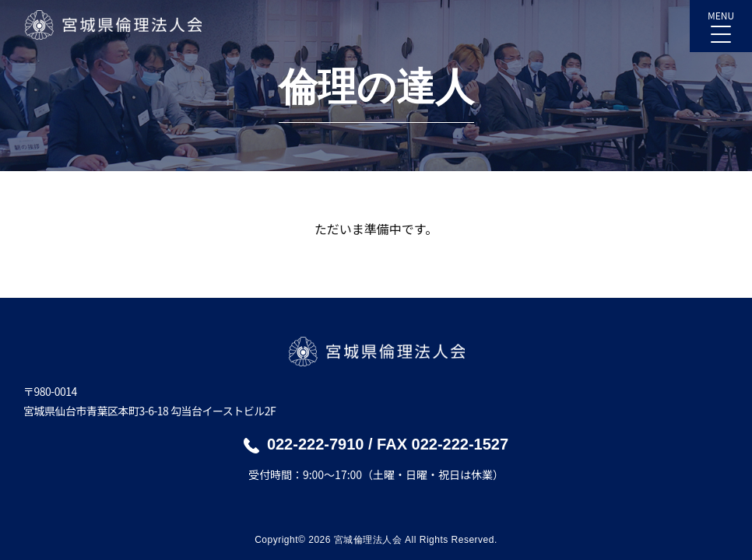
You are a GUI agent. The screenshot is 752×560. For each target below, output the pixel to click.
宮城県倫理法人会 (112, 25)
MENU (721, 22)
